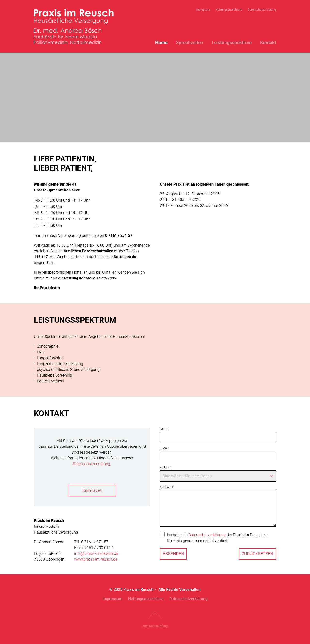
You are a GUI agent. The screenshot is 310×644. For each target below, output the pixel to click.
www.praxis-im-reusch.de (96, 559)
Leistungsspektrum (232, 42)
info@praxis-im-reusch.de (96, 553)
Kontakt (268, 42)
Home (161, 42)
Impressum (203, 10)
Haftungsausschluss (229, 10)
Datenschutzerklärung (262, 10)
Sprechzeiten (190, 42)
